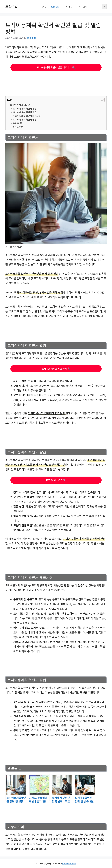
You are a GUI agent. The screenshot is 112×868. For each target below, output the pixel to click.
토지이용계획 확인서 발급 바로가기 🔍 (56, 67)
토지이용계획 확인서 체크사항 (27, 116)
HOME (43, 7)
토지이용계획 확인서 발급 (25, 112)
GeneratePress (69, 864)
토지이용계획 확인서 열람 (25, 109)
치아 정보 (68, 7)
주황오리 (12, 7)
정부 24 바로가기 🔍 (56, 480)
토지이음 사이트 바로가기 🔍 (56, 369)
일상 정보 (55, 7)
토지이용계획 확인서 (20, 105)
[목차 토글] (101, 100)
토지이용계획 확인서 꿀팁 (25, 120)
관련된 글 (18, 123)
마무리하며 (18, 127)
